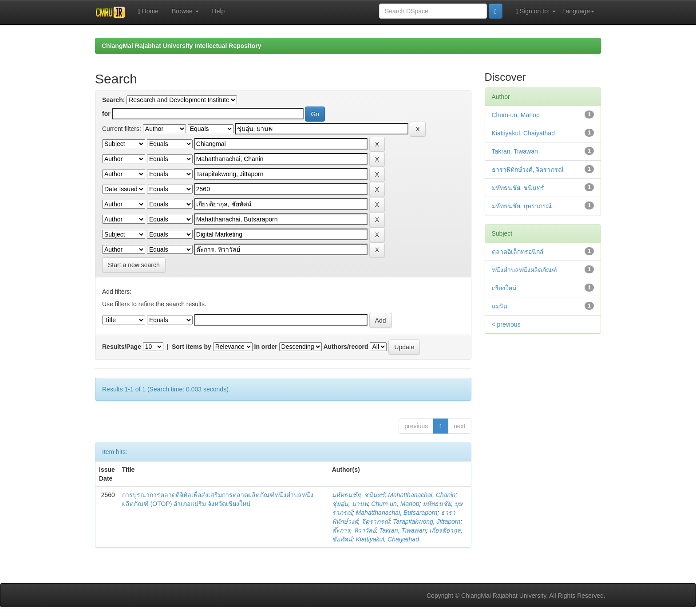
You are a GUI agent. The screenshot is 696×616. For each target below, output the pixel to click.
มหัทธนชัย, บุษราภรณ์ (522, 206)
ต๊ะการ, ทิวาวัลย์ (354, 530)
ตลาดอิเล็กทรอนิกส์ (518, 252)
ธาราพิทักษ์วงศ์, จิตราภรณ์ (528, 170)
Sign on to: (536, 11)
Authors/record (346, 347)
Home (148, 11)
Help (219, 11)
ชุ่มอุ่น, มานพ (350, 504)
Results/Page (122, 347)
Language (578, 11)
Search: (113, 100)
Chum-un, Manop (395, 504)
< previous (506, 324)
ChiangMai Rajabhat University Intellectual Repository (181, 46)
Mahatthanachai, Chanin (422, 495)
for (106, 114)
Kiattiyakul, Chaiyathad (388, 539)
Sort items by (192, 347)
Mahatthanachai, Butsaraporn (397, 513)
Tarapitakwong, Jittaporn (427, 521)
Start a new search (134, 265)
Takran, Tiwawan (402, 530)
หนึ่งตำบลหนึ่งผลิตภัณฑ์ (524, 270)
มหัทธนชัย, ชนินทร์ (358, 495)
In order (266, 347)
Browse (185, 11)
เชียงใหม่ (504, 288)
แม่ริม (500, 306)
